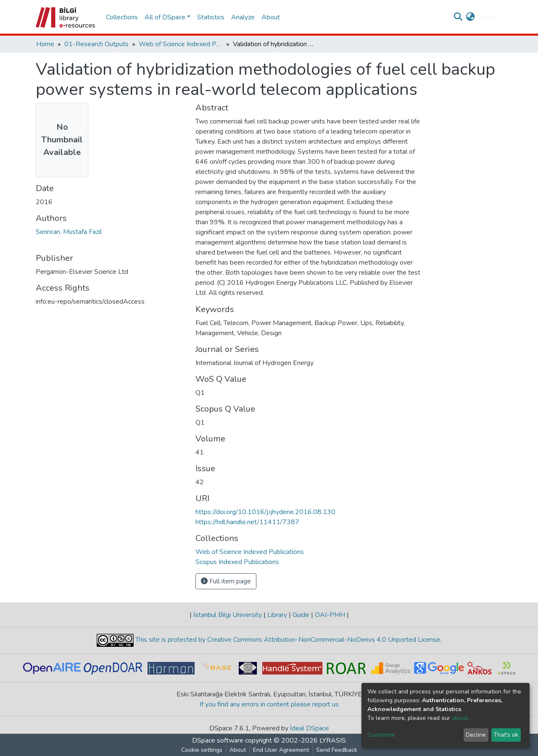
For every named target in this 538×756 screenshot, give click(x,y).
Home (45, 44)
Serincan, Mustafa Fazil (69, 232)
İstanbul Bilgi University (228, 615)
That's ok (506, 735)
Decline (476, 735)
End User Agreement (281, 750)
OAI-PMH (330, 615)
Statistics (211, 17)
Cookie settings (202, 750)
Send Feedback (337, 750)
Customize (381, 735)
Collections (122, 17)
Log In (487, 17)
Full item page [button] (226, 581)
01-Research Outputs (96, 44)
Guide (301, 615)
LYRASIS (333, 740)
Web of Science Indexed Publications (181, 44)
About (271, 17)
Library (277, 615)
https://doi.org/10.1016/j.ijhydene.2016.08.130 (265, 512)
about (460, 718)
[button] (471, 17)
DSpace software (218, 740)
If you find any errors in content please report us (269, 704)
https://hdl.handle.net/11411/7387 (247, 522)
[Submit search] (458, 17)
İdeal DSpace (310, 728)
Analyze (243, 17)
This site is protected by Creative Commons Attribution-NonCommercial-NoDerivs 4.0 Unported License (287, 640)
